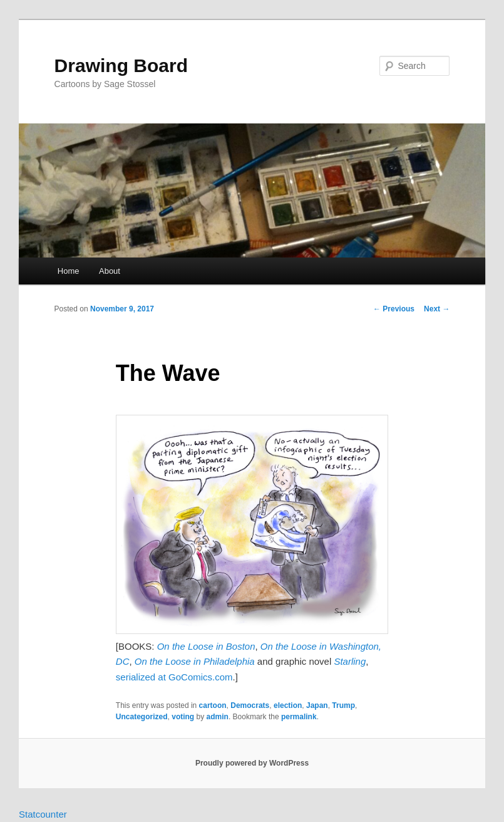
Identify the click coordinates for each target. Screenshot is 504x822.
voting (183, 717)
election (288, 705)
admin (218, 717)
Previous (394, 309)
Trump (343, 705)
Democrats (250, 705)
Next (437, 309)
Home (69, 271)
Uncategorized (142, 717)
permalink (299, 717)
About (110, 271)
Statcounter (43, 814)
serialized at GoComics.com (174, 677)
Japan (317, 705)
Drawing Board (121, 65)
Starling (350, 661)
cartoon (213, 705)
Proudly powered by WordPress (252, 763)
